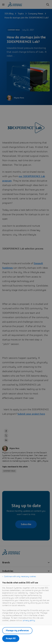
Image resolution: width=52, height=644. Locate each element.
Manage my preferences (17, 631)
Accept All (11, 638)
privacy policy (29, 620)
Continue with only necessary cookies (20, 577)
